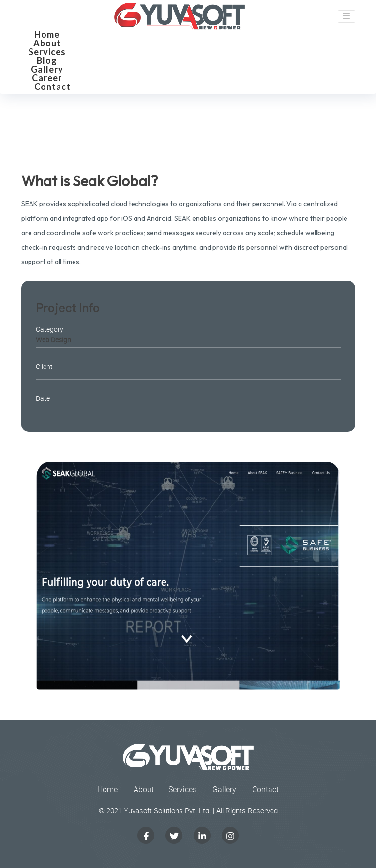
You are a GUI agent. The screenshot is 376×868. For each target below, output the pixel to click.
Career (47, 78)
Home (47, 34)
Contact (53, 87)
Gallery (47, 69)
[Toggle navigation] (346, 16)
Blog (47, 60)
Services (47, 52)
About (47, 43)
